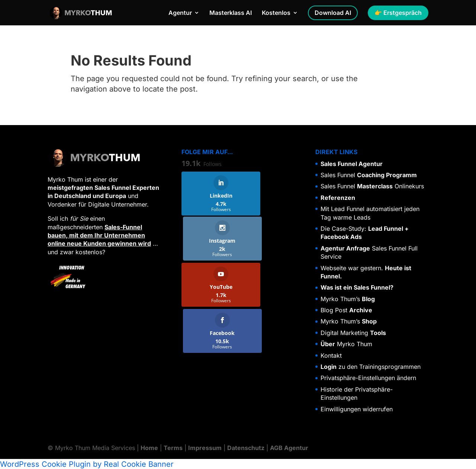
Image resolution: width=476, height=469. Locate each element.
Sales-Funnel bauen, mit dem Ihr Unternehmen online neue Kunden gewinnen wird (99, 235)
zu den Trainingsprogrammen (371, 367)
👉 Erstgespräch (398, 13)
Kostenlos (276, 14)
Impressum (205, 448)
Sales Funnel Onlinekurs (372, 186)
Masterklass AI (231, 14)
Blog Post (346, 310)
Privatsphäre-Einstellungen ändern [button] (368, 378)
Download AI (333, 13)
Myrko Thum (346, 344)
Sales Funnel (369, 175)
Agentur (180, 14)
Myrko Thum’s (348, 299)
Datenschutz (246, 448)
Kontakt (331, 355)
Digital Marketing (353, 333)
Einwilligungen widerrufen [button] (357, 409)
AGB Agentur (289, 448)
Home (149, 448)
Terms (173, 448)
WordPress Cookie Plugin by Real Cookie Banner (87, 464)
